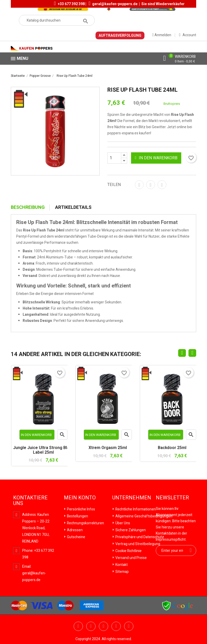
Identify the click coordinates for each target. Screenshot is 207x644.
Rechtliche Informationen (135, 509)
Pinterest (162, 185)
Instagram (129, 626)
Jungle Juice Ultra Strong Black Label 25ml (43, 450)
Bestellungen (77, 516)
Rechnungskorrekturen (85, 523)
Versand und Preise (131, 558)
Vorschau (62, 436)
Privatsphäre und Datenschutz (139, 537)
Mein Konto (80, 498)
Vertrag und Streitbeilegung (137, 544)
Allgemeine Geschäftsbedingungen (143, 516)
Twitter (78, 626)
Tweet (151, 185)
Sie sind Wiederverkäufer (163, 4)
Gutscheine (76, 537)
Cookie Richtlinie (128, 551)
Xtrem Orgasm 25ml (108, 448)
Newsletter (172, 498)
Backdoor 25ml (172, 448)
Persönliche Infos (81, 509)
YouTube (91, 626)
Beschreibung (28, 208)
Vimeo (116, 626)
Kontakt (121, 565)
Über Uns (122, 523)
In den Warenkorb (156, 158)
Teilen (139, 185)
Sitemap (122, 572)
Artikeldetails (73, 208)
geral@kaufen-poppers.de (115, 4)
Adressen (74, 530)
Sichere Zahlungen (130, 530)
